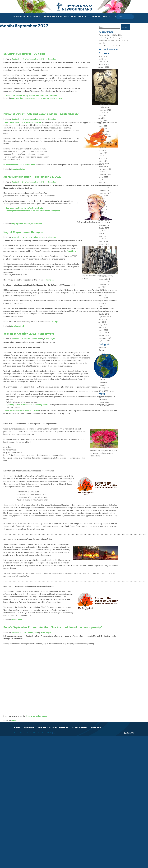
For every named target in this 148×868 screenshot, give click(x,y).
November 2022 (105, 169)
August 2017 (103, 196)
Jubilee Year (103, 369)
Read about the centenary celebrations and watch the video (33, 114)
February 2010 (104, 333)
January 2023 (104, 164)
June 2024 (103, 118)
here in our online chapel (38, 848)
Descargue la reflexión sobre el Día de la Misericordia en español (34, 254)
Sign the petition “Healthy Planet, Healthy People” (29, 493)
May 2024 (103, 121)
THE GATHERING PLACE (79, 859)
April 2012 (102, 295)
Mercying (102, 43)
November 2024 (105, 105)
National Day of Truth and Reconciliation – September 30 (42, 125)
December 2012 (104, 279)
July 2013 (102, 271)
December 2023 (105, 134)
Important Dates (46, 117)
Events (28, 117)
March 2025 (103, 94)
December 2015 (104, 223)
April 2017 (102, 204)
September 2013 (105, 268)
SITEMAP (17, 859)
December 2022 (105, 166)
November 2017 (105, 188)
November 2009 (105, 338)
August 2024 (103, 113)
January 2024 (104, 131)
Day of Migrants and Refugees (25, 274)
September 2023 (105, 142)
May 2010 (103, 325)
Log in (101, 397)
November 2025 (105, 72)
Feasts (101, 361)
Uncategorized (19, 395)
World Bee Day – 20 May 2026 (111, 35)
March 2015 (103, 241)
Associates (102, 347)
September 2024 (105, 110)
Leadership (102, 372)
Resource (102, 380)
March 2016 (103, 217)
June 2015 (102, 233)
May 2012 (103, 292)
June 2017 (102, 201)
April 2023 (103, 156)
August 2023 (103, 145)
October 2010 (104, 314)
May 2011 (102, 306)
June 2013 (102, 274)
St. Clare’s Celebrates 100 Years (26, 54)
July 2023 (102, 148)
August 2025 (103, 80)
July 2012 (102, 287)
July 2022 (102, 180)
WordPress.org (104, 405)
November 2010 (105, 311)
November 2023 (105, 137)
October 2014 (104, 247)
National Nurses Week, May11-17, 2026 (113, 40)
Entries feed (103, 400)
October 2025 (104, 75)
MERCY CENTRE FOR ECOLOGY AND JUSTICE (53, 859)
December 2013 (104, 260)
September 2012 (105, 284)
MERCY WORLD (96, 859)
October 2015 (104, 228)
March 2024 (103, 126)
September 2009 (105, 341)
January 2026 (104, 67)
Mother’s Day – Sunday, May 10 (111, 38)
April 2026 (103, 59)
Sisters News (59, 117)
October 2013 (104, 266)
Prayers (28, 267)
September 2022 (105, 174)
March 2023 (103, 158)
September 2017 (105, 193)
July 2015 (102, 231)
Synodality (102, 385)
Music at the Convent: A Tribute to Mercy (113, 46)
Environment (18, 767)
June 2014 (102, 255)
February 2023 (104, 161)
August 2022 (103, 177)
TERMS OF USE (29, 859)
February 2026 (104, 64)
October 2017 (104, 190)
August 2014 (103, 252)
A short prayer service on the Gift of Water (23, 499)
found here (15, 307)
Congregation (18, 117)
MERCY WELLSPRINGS (51, 17)
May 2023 (103, 153)
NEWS (95, 17)
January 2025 (104, 99)
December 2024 (105, 102)
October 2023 (104, 139)
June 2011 (102, 303)
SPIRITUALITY (83, 17)
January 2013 (104, 276)
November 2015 (105, 225)
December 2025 (105, 70)
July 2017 (102, 199)
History (35, 117)
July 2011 (102, 301)
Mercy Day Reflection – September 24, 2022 (34, 201)
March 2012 (103, 298)
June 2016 (102, 212)
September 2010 (105, 317)
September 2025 (105, 78)
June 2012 (102, 290)
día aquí (57, 391)
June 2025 (103, 86)
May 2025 (103, 88)
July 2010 (102, 322)
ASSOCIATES (68, 17)
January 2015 (104, 244)
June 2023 (103, 150)
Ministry (101, 374)
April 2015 (102, 239)
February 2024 (104, 129)
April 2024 (103, 123)
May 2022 (103, 182)
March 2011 (103, 309)
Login (55, 865)
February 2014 (104, 258)
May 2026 (103, 56)
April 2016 (103, 215)
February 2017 (104, 207)
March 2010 (103, 330)
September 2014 (105, 250)
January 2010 (104, 335)
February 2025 (104, 97)
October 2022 (104, 172)
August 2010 (103, 319)
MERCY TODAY (32, 17)
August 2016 (103, 209)
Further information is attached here (21, 186)
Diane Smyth (55, 59)
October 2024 (104, 107)
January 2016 (104, 220)
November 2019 (105, 185)
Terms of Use (41, 865)
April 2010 (103, 327)
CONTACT (107, 17)
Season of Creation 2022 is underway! (30, 403)
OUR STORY (18, 17)
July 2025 (102, 83)
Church (16, 852)
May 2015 (103, 236)
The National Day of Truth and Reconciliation (24, 133)
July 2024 (102, 115)
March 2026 (103, 62)
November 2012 (105, 282)
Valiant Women (104, 390)
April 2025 (103, 91)
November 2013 (105, 263)
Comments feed (104, 402)
